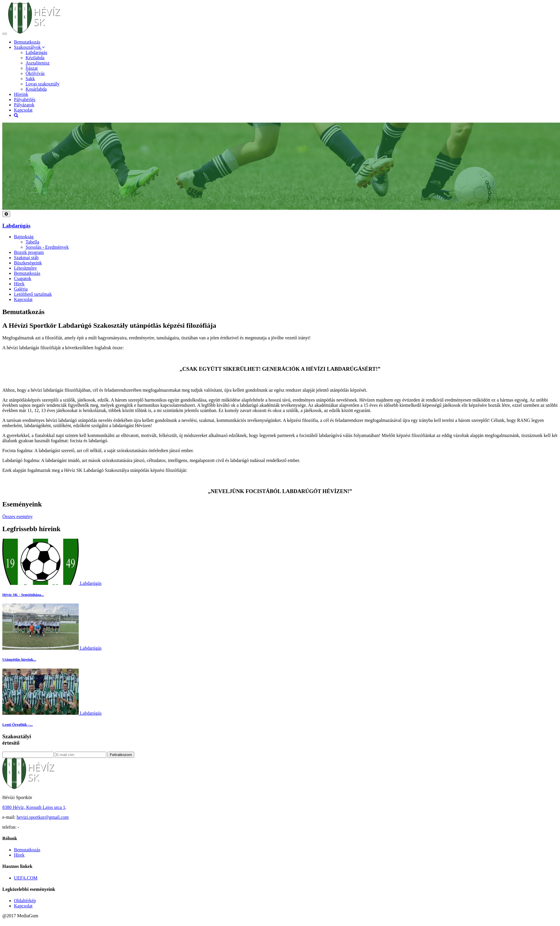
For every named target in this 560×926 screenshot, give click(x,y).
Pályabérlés (25, 100)
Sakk (30, 79)
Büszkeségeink (28, 263)
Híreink (21, 94)
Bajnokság (24, 237)
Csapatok (23, 278)
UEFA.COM (26, 878)
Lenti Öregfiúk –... (18, 724)
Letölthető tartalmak (33, 294)
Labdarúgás (36, 52)
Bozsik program (29, 252)
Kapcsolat (23, 110)
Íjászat (32, 68)
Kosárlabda (36, 89)
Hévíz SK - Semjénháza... (23, 595)
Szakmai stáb (26, 258)
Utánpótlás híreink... (19, 659)
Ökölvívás (35, 73)
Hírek (19, 284)
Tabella (32, 242)
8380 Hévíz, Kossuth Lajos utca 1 (34, 807)
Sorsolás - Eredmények (47, 247)
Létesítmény (25, 268)
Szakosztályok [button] (29, 47)
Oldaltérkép (25, 901)
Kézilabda (35, 58)
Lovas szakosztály (43, 84)
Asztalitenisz (38, 63)
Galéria (21, 289)
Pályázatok (24, 105)
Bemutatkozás (27, 42)
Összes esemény (17, 516)
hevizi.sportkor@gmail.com (43, 817)
